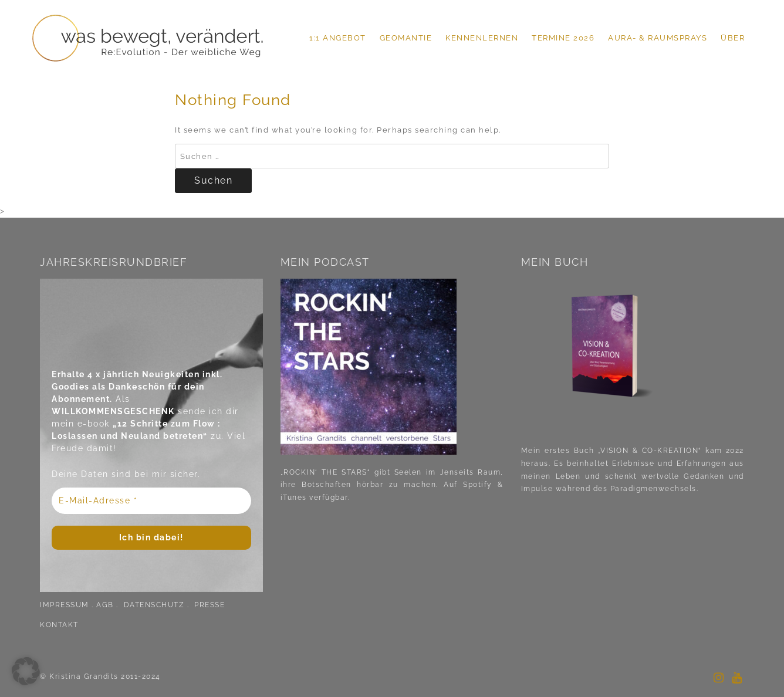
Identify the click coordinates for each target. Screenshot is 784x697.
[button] (26, 671)
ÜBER (733, 38)
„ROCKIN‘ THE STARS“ (325, 472)
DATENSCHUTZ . (158, 605)
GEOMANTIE (406, 38)
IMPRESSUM (65, 605)
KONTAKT (59, 625)
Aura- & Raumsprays (658, 38)
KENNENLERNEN (482, 38)
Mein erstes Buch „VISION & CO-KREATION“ (611, 451)
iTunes (294, 498)
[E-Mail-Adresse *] (151, 501)
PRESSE (209, 605)
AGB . (109, 605)
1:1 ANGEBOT (338, 38)
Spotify (475, 485)
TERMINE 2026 (563, 38)
